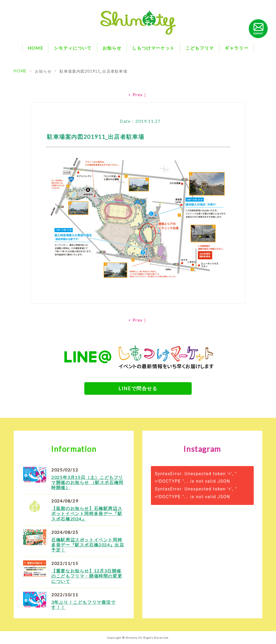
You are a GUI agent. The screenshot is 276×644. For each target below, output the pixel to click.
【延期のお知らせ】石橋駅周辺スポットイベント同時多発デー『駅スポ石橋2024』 (87, 513)
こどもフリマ (200, 48)
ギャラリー (237, 48)
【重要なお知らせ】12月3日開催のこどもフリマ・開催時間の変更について (87, 576)
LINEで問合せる (138, 388)
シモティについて (73, 48)
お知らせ (112, 48)
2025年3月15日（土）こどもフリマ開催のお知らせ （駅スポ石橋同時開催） (87, 482)
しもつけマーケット (153, 48)
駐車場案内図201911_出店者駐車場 (93, 71)
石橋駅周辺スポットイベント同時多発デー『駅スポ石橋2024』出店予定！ (88, 545)
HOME (35, 48)
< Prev (136, 94)
